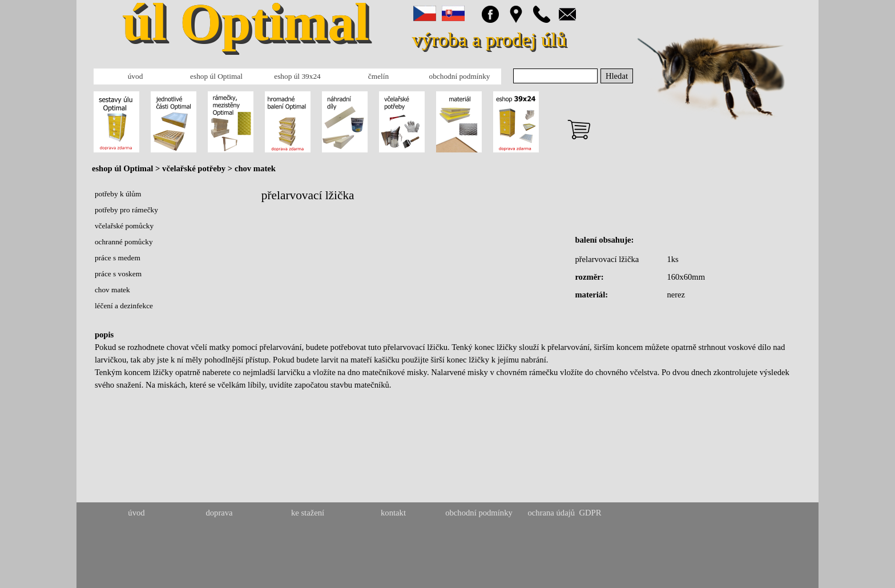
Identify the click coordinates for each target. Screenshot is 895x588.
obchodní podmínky (460, 76)
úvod (136, 76)
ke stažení (308, 513)
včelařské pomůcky (124, 226)
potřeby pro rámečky (126, 210)
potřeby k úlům (118, 194)
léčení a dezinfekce (124, 306)
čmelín (378, 76)
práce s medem (118, 258)
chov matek (255, 168)
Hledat (617, 76)
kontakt (393, 513)
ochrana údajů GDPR (564, 513)
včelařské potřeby (195, 168)
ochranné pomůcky (124, 242)
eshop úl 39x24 (297, 76)
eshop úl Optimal (216, 76)
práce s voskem (118, 274)
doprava (219, 513)
